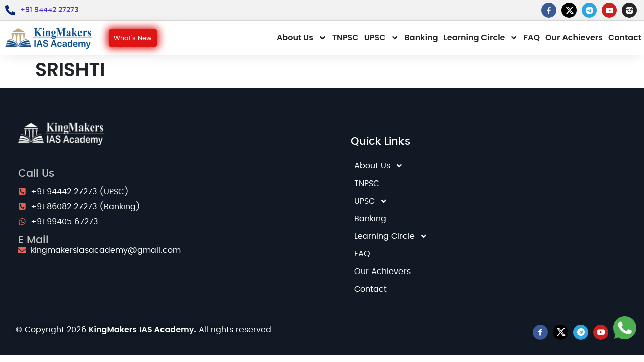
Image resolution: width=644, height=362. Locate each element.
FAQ (532, 37)
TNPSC (345, 37)
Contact (625, 37)
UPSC (382, 38)
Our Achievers (574, 37)
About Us (302, 38)
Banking (421, 37)
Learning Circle (481, 38)
